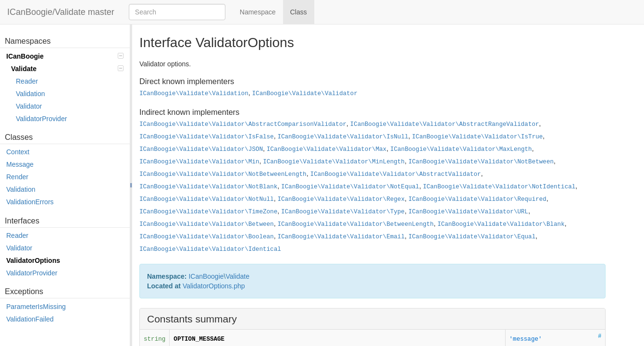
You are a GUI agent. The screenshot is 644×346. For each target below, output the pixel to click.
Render (17, 177)
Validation (30, 94)
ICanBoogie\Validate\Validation (194, 94)
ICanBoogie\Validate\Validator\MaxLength (461, 149)
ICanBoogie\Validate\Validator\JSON (201, 149)
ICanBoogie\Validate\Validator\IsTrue (477, 137)
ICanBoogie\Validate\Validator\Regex (341, 199)
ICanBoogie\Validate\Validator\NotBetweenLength (223, 174)
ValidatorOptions (33, 260)
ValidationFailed (30, 319)
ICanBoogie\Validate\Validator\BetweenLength (355, 224)
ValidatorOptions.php (214, 286)
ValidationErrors (30, 202)
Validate (67, 69)
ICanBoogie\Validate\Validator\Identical (210, 249)
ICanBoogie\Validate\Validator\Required (477, 199)
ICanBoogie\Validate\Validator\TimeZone (208, 212)
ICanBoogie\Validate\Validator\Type (343, 212)
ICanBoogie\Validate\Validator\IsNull (343, 137)
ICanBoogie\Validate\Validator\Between (207, 224)
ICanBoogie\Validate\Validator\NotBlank (208, 187)
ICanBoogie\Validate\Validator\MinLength (334, 162)
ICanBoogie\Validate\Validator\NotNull (207, 199)
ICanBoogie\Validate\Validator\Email (341, 237)
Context (18, 152)
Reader (27, 81)
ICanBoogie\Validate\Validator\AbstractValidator (395, 174)
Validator (29, 106)
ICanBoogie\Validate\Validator (305, 94)
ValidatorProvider (41, 119)
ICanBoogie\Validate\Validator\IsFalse (207, 137)
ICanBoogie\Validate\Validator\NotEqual (350, 187)
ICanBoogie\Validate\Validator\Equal (472, 237)
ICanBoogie (65, 56)
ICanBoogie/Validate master (61, 12)
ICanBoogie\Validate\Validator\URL (468, 212)
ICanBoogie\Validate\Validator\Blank (501, 224)
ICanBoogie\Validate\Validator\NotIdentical (499, 187)
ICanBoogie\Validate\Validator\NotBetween (481, 162)
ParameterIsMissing (36, 307)
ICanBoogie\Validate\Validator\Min (199, 162)
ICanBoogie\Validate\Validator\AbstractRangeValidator (445, 124)
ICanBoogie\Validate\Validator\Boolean (207, 237)
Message (20, 164)
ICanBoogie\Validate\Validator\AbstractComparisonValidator (243, 124)
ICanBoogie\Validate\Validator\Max (327, 149)
